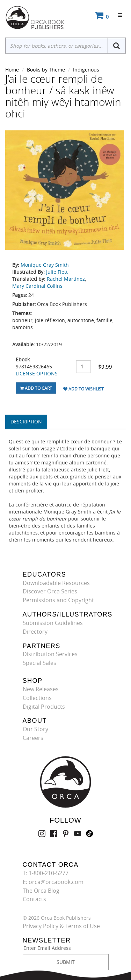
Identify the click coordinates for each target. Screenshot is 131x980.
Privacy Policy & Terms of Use (61, 926)
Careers (33, 738)
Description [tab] (26, 421)
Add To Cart (36, 388)
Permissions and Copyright (58, 600)
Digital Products (44, 707)
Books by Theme (46, 70)
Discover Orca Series (50, 591)
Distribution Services (50, 654)
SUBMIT (66, 962)
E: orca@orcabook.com (53, 882)
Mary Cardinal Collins (37, 286)
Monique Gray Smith (45, 265)
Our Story (35, 729)
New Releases (41, 689)
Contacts (34, 899)
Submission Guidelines (53, 623)
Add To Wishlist (83, 389)
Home (12, 70)
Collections (37, 698)
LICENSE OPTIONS (37, 373)
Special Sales (39, 663)
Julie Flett (57, 272)
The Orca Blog (41, 891)
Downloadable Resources (56, 583)
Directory (35, 632)
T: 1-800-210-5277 (46, 873)
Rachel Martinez (66, 279)
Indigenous (86, 70)
